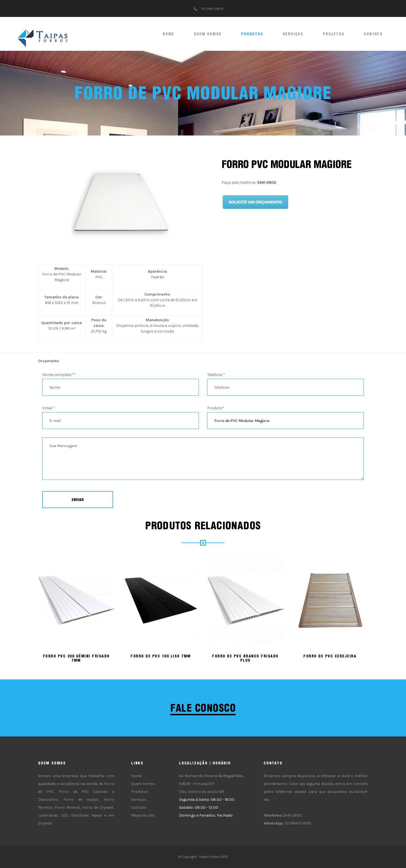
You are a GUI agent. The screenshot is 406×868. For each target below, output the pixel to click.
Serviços (293, 34)
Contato (373, 34)
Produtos (252, 34)
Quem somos (208, 34)
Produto (216, 408)
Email (49, 408)
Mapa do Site (143, 815)
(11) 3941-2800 (212, 9)
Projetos (334, 34)
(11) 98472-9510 (298, 823)
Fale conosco (203, 708)
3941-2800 (267, 182)
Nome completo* (59, 375)
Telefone (216, 375)
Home (168, 34)
